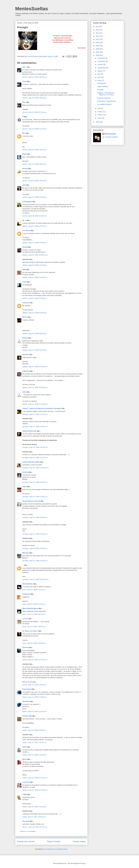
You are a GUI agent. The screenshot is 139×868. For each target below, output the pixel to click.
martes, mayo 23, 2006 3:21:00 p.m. (35, 711)
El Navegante (27, 202)
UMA (24, 270)
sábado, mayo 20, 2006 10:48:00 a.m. (35, 255)
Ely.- (24, 133)
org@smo (26, 371)
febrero (100, 115)
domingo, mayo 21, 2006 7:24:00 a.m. (35, 458)
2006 (98, 55)
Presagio (100, 90)
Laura (24, 81)
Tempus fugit (27, 716)
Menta (25, 759)
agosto (100, 71)
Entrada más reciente (26, 842)
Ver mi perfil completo (110, 137)
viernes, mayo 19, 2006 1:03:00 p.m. (35, 77)
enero (100, 118)
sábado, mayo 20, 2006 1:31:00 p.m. (35, 265)
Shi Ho (25, 317)
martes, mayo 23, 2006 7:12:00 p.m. (35, 742)
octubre (101, 64)
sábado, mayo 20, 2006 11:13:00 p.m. (35, 404)
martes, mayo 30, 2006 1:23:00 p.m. (35, 807)
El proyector (102, 83)
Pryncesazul (27, 689)
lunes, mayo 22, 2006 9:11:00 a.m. (34, 590)
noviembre (102, 61)
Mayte (25, 154)
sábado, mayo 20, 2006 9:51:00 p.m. (35, 350)
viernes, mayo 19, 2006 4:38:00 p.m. (35, 150)
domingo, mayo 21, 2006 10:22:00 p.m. (36, 579)
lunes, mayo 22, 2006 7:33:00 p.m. (34, 627)
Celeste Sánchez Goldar (31, 462)
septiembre (102, 68)
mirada (25, 247)
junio (100, 77)
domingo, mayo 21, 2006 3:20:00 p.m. (35, 517)
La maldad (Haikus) (104, 104)
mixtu (24, 282)
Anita (24, 392)
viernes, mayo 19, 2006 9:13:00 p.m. (35, 216)
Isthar (24, 487)
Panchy (25, 338)
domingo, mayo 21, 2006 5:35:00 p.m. (35, 561)
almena (25, 168)
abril (99, 108)
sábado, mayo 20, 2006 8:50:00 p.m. (35, 334)
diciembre (101, 58)
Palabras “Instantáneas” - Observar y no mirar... (106, 94)
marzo (100, 112)
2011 (98, 39)
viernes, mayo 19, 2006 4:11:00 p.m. (35, 129)
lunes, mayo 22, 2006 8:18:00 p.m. (34, 643)
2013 (98, 33)
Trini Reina (26, 230)
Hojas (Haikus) (103, 86)
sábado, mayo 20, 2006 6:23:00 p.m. (35, 298)
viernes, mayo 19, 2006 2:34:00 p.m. (35, 98)
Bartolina (26, 354)
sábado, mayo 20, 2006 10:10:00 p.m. (35, 367)
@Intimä (25, 472)
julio (99, 74)
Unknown (26, 303)
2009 (98, 46)
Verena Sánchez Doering (31, 501)
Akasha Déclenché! (29, 431)
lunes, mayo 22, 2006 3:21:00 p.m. (34, 604)
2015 (98, 27)
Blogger (83, 863)
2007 (98, 52)
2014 (98, 30)
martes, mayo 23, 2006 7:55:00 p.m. (35, 755)
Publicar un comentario (28, 831)
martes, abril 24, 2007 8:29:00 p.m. (34, 817)
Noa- (24, 102)
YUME (25, 794)
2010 (98, 43)
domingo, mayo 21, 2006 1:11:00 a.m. (35, 414)
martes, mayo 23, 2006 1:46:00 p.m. (35, 685)
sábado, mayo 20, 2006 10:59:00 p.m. (35, 387)
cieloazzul (26, 701)
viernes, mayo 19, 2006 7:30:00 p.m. (35, 181)
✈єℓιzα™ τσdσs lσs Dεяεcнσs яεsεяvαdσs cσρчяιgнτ (42, 408)
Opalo (25, 747)
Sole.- (24, 67)
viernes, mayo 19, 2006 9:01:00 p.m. (35, 197)
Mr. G (24, 220)
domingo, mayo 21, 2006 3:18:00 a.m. (35, 427)
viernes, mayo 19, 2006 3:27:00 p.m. (35, 112)
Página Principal (54, 842)
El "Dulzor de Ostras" (30, 631)
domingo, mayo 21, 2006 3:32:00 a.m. (35, 447)
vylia (24, 185)
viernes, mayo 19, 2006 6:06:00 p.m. (35, 164)
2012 (98, 36)
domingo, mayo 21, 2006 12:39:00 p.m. (36, 468)
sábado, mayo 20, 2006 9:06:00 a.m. (35, 243)
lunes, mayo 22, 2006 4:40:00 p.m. (34, 614)
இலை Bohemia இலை (30, 608)
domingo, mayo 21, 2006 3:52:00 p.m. (35, 548)
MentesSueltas (32, 9)
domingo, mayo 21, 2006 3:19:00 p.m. (35, 497)
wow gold (26, 821)
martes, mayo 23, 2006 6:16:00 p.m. (35, 730)
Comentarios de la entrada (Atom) (56, 849)
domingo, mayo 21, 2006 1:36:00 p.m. (35, 482)
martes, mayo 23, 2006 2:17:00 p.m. (35, 697)
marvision (26, 782)
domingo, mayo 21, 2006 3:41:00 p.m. (35, 534)
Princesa (26, 647)
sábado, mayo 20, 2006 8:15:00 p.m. (35, 313)
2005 (98, 122)
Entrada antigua (79, 842)
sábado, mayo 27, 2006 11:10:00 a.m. (35, 790)
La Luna (25, 619)
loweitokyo (26, 594)
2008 (98, 49)
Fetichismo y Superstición (107, 101)
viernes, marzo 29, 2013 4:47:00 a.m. (35, 827)
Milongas (26, 553)
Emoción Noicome (104, 98)
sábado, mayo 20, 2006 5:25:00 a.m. (35, 226)
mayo (100, 80)
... (23, 565)
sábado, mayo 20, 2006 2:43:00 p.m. (35, 277)
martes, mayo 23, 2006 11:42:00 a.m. (35, 660)
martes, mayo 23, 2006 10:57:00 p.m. (35, 778)
